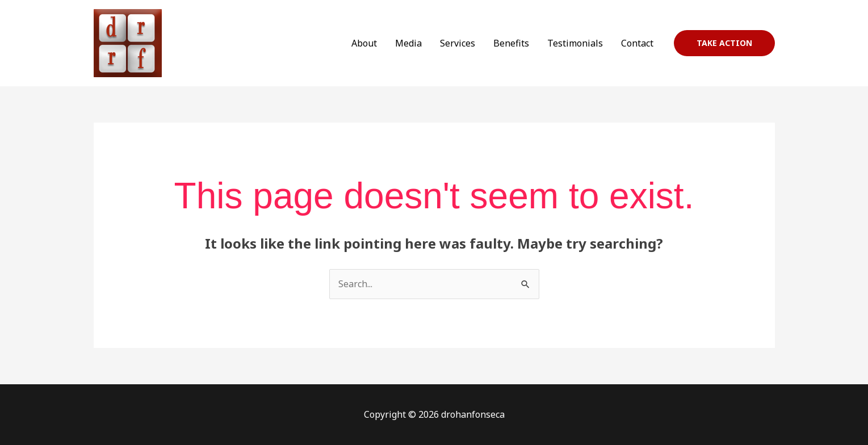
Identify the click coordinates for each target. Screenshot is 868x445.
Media (408, 43)
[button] (724, 43)
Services (458, 43)
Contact (637, 43)
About (364, 43)
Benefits (511, 43)
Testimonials (575, 43)
